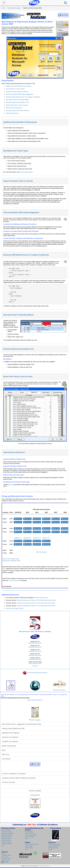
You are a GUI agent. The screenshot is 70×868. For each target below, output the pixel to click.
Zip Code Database (29, 837)
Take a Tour (6, 754)
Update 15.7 (37, 538)
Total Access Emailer (6, 837)
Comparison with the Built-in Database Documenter (19, 778)
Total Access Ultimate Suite (11, 559)
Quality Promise (5, 860)
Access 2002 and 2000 (35, 663)
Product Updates (29, 848)
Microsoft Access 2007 (35, 655)
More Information (42, 552)
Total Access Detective (7, 835)
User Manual (6, 759)
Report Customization (9, 746)
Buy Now (18, 519)
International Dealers (53, 848)
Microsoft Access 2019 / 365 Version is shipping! (35, 631)
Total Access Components (8, 833)
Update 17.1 (18, 538)
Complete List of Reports (10, 741)
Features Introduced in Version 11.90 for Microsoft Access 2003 (36, 600)
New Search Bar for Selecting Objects (17, 100)
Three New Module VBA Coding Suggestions (20, 94)
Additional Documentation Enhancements (18, 86)
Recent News (5, 857)
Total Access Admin (6, 830)
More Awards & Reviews (35, 700)
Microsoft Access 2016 (35, 643)
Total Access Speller (6, 840)
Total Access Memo (6, 839)
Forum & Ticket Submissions (32, 844)
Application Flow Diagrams (11, 733)
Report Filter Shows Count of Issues (17, 105)
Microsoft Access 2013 (35, 647)
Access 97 (35, 666)
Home (3, 8)
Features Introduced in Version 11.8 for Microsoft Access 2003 (36, 603)
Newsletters (6, 862)
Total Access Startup (6, 842)
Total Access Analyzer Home (15, 608)
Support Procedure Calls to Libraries (17, 92)
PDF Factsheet (36, 720)
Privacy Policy (41, 866)
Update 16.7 (27, 538)
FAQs (4, 750)
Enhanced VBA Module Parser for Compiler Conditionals (23, 97)
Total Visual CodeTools (30, 833)
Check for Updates (35, 791)
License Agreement (14, 580)
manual (11, 485)
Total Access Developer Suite (11, 561)
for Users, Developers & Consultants (14, 774)
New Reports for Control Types (15, 89)
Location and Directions (54, 846)
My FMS (50, 849)
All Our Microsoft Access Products (37, 673)
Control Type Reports (26, 172)
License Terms (35, 795)
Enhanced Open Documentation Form (17, 102)
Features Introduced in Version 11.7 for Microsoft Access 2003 (36, 606)
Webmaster (47, 866)
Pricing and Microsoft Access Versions (17, 111)
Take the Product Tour (41, 598)
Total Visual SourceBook (31, 835)
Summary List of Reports (10, 737)
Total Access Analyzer (14, 8)
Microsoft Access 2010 (35, 651)
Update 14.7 (46, 538)
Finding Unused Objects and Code (13, 728)
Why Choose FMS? (6, 859)
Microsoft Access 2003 (35, 659)
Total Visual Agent (29, 832)
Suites (3, 845)
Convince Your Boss (8, 782)
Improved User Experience (14, 108)
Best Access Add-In (59, 686)
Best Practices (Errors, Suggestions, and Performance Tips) (21, 724)
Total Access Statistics (7, 844)
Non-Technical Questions (54, 844)
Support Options (29, 846)
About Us (4, 854)
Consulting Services (6, 855)
